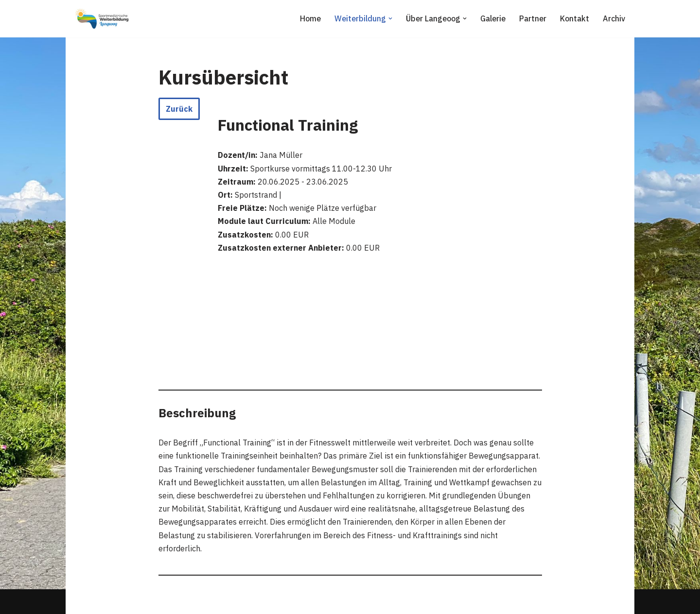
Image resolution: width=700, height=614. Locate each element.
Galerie (493, 18)
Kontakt (575, 18)
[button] (390, 18)
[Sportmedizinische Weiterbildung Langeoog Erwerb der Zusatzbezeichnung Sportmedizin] (102, 19)
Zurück (179, 109)
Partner (533, 18)
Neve (82, 601)
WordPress (173, 601)
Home (310, 18)
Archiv (614, 18)
